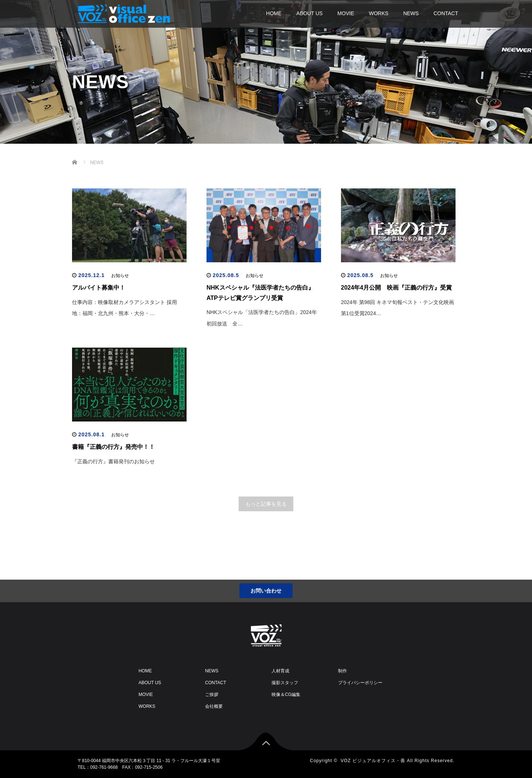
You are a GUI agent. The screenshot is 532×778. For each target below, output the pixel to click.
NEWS (411, 13)
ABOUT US (309, 13)
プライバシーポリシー (360, 683)
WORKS (378, 13)
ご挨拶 (212, 695)
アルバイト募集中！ (99, 288)
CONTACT (446, 13)
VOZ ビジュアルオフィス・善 (373, 761)
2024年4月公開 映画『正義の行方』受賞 (397, 288)
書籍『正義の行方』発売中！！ (113, 447)
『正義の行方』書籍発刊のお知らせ (113, 461)
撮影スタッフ (285, 683)
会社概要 (214, 706)
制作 (342, 671)
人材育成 (280, 671)
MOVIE (346, 13)
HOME (274, 13)
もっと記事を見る (266, 504)
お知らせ (120, 276)
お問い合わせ (266, 591)
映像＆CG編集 (286, 695)
